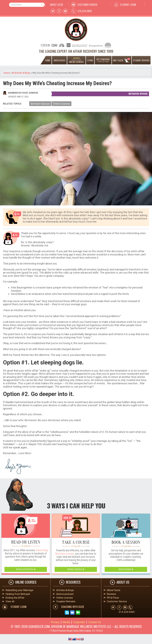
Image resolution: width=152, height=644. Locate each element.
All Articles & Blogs (21, 73)
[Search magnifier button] (43, 5)
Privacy (55, 622)
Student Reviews (141, 60)
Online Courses (61, 104)
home (48, 60)
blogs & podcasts (26, 569)
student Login (128, 5)
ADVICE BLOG (59, 60)
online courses (76, 569)
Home (7, 73)
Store (90, 60)
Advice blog (42, 550)
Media (66, 622)
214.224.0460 (85, 11)
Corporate (79, 622)
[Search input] (26, 5)
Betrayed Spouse (138, 94)
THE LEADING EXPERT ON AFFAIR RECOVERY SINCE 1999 (76, 51)
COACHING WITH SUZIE (73, 607)
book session (126, 569)
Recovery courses (65, 554)
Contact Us (95, 622)
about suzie (56, 5)
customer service (88, 5)
